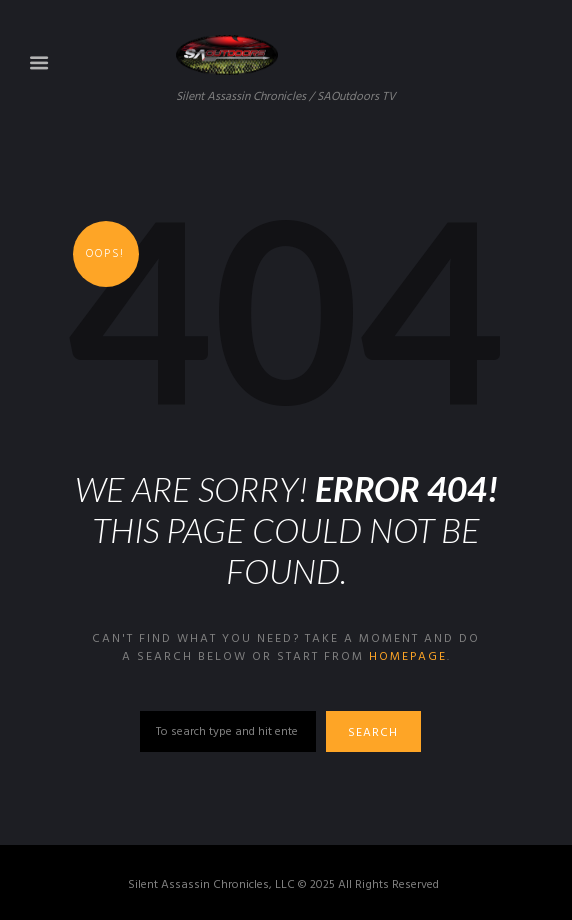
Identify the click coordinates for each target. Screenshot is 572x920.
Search (373, 733)
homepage (408, 657)
